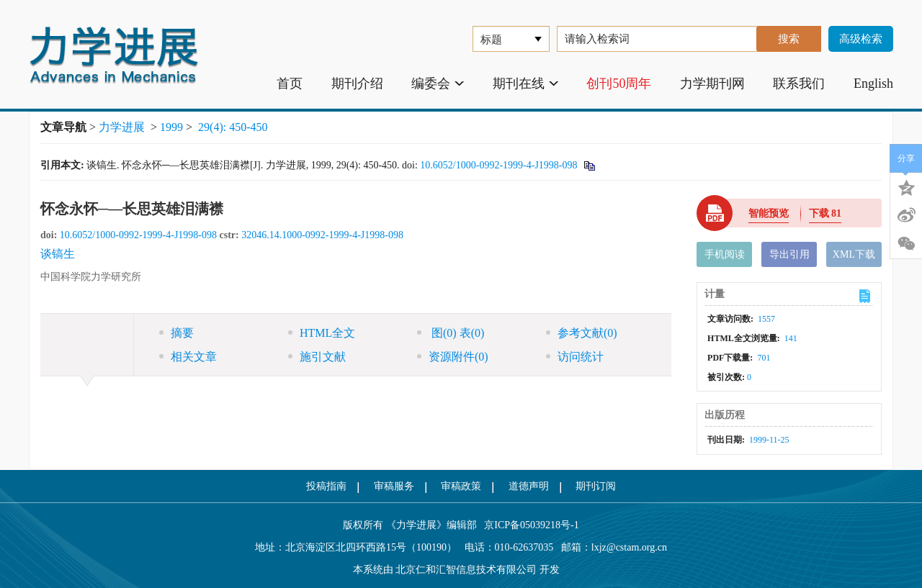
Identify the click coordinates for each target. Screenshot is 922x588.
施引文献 (317, 357)
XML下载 (854, 254)
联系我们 (799, 83)
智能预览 (769, 213)
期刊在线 (525, 83)
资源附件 (453, 357)
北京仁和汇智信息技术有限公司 (466, 570)
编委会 (438, 83)
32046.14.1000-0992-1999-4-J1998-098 (322, 235)
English (873, 83)
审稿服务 (394, 486)
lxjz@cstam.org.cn (629, 547)
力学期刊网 (712, 83)
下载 (825, 213)
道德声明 (529, 486)
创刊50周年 (619, 83)
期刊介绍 (357, 83)
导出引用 (789, 254)
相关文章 (188, 357)
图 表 (451, 333)
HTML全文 (322, 333)
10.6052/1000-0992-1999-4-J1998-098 (498, 165)
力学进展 (122, 127)
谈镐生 (58, 254)
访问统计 (575, 357)
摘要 (176, 333)
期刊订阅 (596, 486)
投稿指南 (326, 486)
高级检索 (861, 39)
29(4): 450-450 (233, 127)
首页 (290, 83)
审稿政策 (461, 486)
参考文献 (582, 333)
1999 (171, 127)
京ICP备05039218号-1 (528, 525)
